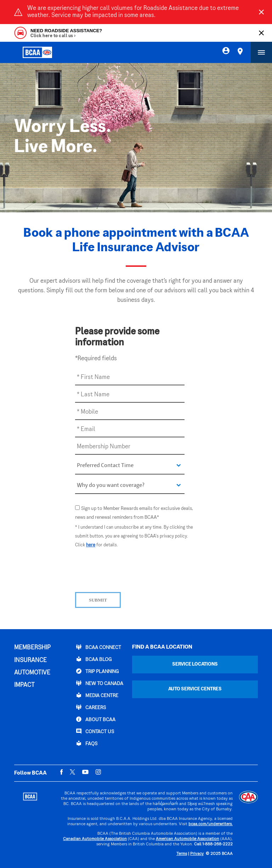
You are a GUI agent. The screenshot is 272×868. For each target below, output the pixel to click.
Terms (182, 854)
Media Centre (97, 695)
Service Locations (195, 664)
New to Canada (100, 683)
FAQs (87, 743)
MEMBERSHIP (32, 648)
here (91, 545)
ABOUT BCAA (96, 719)
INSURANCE (30, 661)
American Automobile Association (188, 839)
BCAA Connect (99, 647)
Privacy (197, 854)
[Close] (261, 12)
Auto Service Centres (195, 689)
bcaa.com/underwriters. (211, 824)
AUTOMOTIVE (32, 673)
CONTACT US (95, 731)
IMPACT (24, 685)
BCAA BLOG (94, 659)
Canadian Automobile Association (95, 839)
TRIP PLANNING (97, 671)
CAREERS (91, 707)
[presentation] (129, 569)
